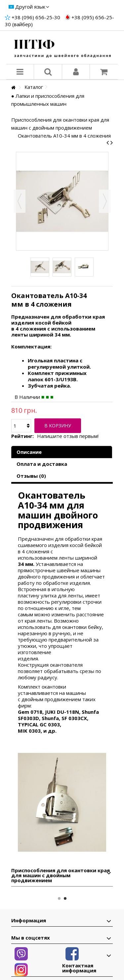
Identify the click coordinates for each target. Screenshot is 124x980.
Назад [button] (20, 201)
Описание (29, 452)
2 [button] (65, 898)
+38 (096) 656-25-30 (36, 17)
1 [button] (59, 898)
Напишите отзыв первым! (68, 436)
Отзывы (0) (31, 476)
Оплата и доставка (42, 464)
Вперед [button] (105, 201)
